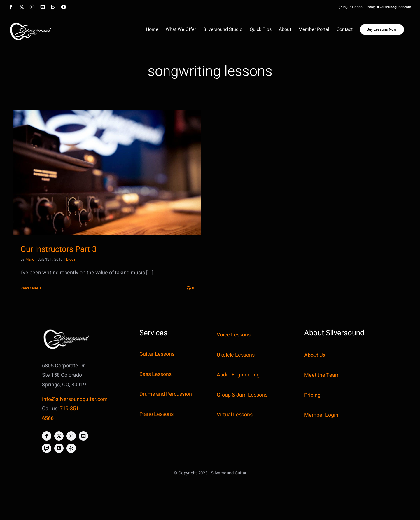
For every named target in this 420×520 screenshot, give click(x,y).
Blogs (71, 259)
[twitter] (59, 436)
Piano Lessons (156, 414)
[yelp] (71, 448)
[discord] (83, 436)
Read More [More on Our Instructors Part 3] (29, 288)
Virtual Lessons (235, 415)
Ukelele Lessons (236, 355)
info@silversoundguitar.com (389, 7)
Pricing (312, 395)
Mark (30, 259)
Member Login (321, 415)
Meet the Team (322, 375)
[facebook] (47, 436)
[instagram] (71, 436)
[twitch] (47, 448)
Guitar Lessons (157, 354)
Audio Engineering (238, 375)
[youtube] (59, 448)
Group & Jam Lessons (242, 395)
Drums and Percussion (166, 394)
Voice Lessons (234, 335)
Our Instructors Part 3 (58, 249)
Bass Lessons (155, 374)
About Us (315, 355)
